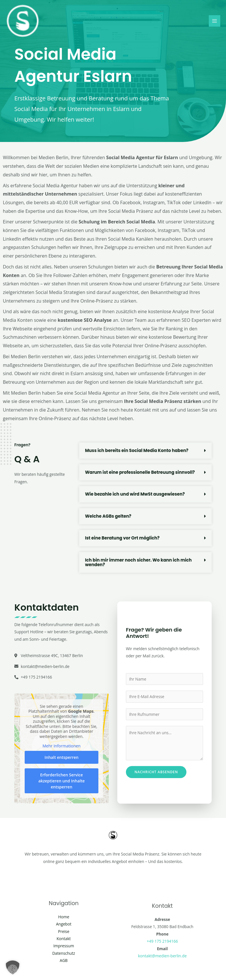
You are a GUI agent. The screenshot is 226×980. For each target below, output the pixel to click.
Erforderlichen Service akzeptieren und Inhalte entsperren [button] (62, 781)
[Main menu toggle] (215, 21)
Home (64, 917)
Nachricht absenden (156, 772)
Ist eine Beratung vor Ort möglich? (122, 538)
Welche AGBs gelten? (108, 516)
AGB (64, 960)
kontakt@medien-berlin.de (162, 956)
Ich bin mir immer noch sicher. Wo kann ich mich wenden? (139, 562)
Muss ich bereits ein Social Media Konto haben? (137, 450)
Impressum (64, 946)
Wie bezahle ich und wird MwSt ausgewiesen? (135, 494)
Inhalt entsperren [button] (61, 757)
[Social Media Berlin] (23, 21)
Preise (64, 931)
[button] (145, 451)
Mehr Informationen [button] (61, 746)
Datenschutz (64, 953)
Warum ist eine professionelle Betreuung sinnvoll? (140, 472)
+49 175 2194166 (162, 941)
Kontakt (64, 939)
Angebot (64, 924)
